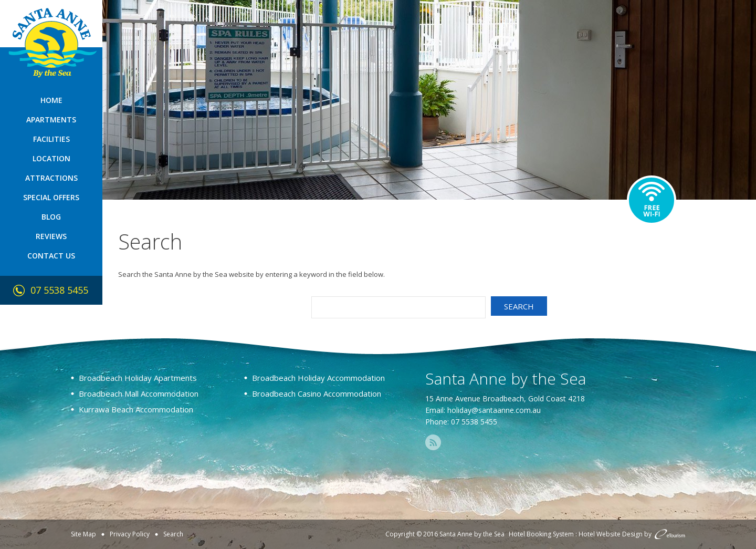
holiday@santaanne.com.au (494, 410)
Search (173, 534)
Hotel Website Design (611, 534)
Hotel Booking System (541, 534)
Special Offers (51, 197)
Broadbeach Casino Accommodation (317, 393)
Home (51, 100)
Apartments (51, 120)
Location (51, 158)
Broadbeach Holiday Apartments (138, 378)
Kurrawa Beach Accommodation (136, 409)
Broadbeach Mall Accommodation (139, 393)
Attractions (51, 178)
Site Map (83, 534)
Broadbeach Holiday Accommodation (318, 378)
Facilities (51, 139)
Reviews (51, 236)
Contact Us (51, 256)
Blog (51, 217)
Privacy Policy (130, 534)
